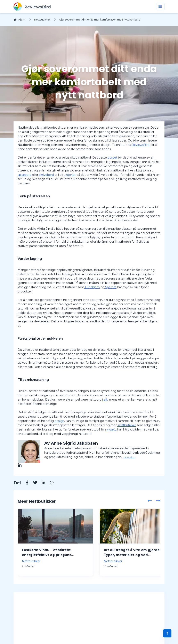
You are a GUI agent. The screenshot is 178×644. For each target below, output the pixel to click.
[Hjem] (19, 20)
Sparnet (110, 287)
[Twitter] (33, 483)
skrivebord (46, 175)
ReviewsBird (140, 145)
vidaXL (111, 429)
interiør (70, 175)
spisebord (25, 175)
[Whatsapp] (50, 483)
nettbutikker (127, 425)
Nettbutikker (42, 20)
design (59, 421)
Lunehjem (92, 287)
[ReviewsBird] (32, 7)
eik (105, 400)
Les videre (130, 457)
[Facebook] (25, 483)
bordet (112, 158)
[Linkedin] (41, 483)
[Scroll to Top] (167, 633)
